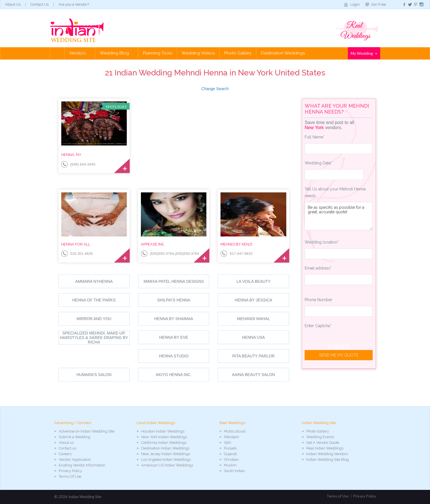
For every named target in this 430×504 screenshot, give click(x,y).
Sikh (228, 443)
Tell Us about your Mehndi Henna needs (335, 192)
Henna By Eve (174, 337)
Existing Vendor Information (82, 465)
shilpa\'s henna (174, 300)
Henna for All (76, 244)
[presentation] (348, 343)
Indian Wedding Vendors (327, 454)
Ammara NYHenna (94, 281)
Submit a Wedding (75, 437)
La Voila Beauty (253, 281)
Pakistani (231, 437)
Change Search (215, 89)
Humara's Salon (94, 375)
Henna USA (253, 337)
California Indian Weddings (164, 443)
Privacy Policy (70, 471)
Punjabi (230, 448)
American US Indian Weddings (167, 465)
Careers (65, 454)
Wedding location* (322, 242)
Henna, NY (71, 155)
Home (57, 53)
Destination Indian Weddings (165, 448)
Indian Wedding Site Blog (328, 460)
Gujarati (230, 454)
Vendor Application (75, 460)
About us (66, 443)
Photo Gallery (238, 53)
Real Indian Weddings (325, 448)
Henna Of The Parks (94, 300)
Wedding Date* (318, 163)
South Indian (234, 471)
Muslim (230, 465)
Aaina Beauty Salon (254, 375)
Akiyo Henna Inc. (174, 375)
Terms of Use (338, 496)
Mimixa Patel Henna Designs (174, 281)
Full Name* (315, 137)
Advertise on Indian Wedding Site (87, 431)
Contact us (67, 448)
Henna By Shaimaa (174, 319)
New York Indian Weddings (164, 437)
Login (355, 4)
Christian (231, 460)
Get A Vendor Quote (323, 443)
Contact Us (40, 4)
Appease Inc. (153, 244)
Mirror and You (94, 319)
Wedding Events (320, 437)
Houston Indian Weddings (163, 431)
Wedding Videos (198, 53)
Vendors (80, 53)
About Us (13, 4)
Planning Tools (158, 53)
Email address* (318, 268)
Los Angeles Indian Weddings (166, 460)
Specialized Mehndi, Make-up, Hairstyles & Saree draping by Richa (94, 338)
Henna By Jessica (253, 300)
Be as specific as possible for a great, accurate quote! (339, 216)
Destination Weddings (283, 53)
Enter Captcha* (318, 326)
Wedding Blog (117, 53)
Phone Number (318, 300)
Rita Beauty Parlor (254, 356)
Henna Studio (174, 356)
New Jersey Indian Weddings (166, 454)
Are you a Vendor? (74, 4)
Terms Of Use (70, 476)
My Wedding (364, 53)
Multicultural (235, 431)
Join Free (378, 4)
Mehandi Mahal (253, 319)
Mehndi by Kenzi (236, 244)
